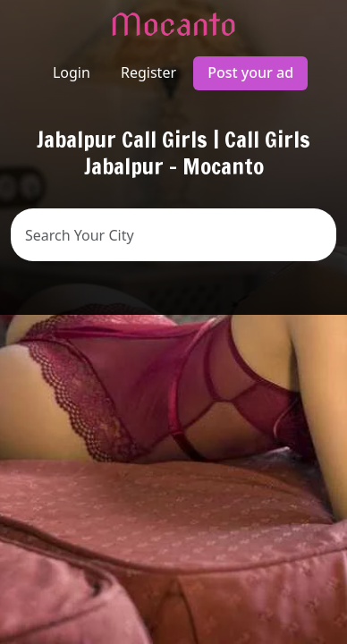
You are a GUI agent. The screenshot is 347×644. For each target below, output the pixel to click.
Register (148, 72)
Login (72, 72)
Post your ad (250, 72)
